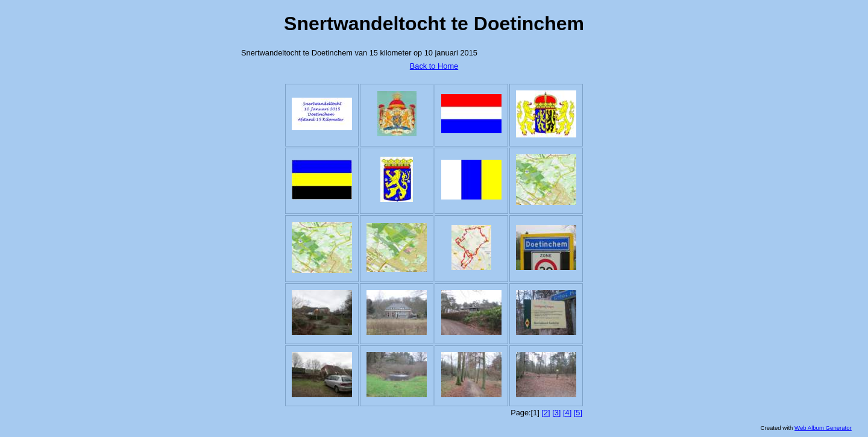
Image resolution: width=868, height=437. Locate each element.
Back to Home (434, 66)
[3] (556, 413)
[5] (578, 413)
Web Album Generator (823, 428)
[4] (567, 413)
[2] (546, 413)
